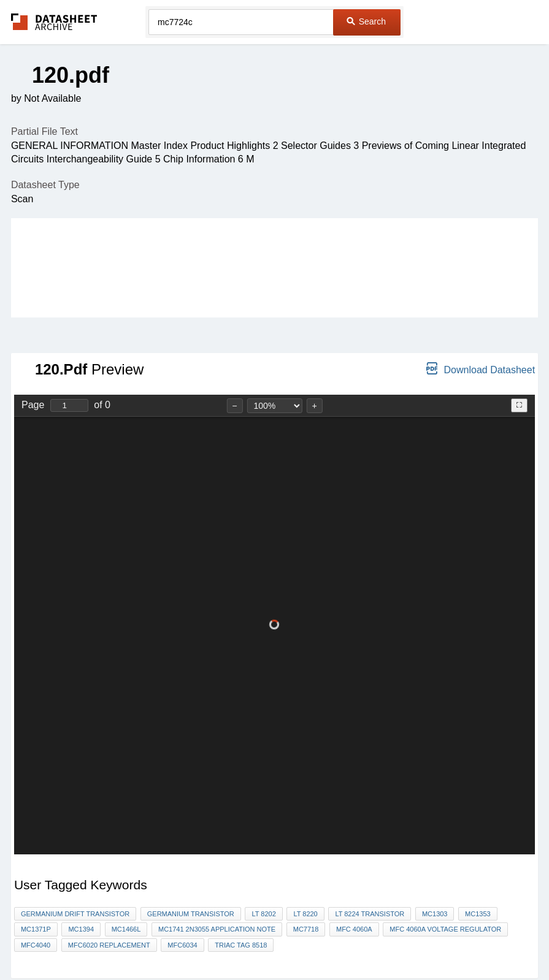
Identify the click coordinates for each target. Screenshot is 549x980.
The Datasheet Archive (54, 22)
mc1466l (126, 929)
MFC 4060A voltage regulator (445, 929)
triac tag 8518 (241, 945)
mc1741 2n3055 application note (217, 929)
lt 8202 (263, 914)
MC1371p (36, 929)
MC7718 (306, 929)
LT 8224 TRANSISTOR (370, 914)
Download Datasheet (481, 369)
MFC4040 (36, 945)
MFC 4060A (354, 929)
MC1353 (478, 914)
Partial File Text (44, 131)
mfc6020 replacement (109, 945)
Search (366, 21)
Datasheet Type (45, 185)
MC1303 (435, 914)
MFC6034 (182, 945)
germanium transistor (191, 914)
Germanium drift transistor (75, 914)
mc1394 (81, 929)
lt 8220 (305, 914)
